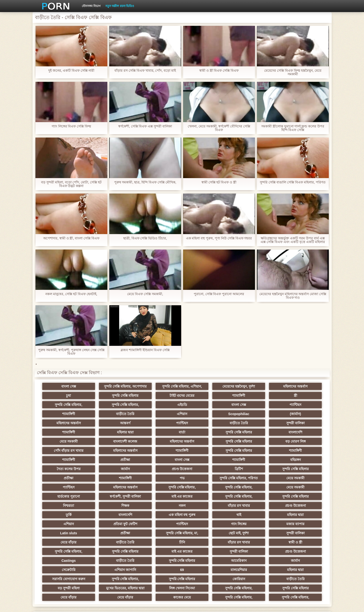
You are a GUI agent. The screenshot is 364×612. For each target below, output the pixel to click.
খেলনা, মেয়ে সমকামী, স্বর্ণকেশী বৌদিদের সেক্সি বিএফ (219, 128)
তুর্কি (253, 487)
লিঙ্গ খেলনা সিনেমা (253, 551)
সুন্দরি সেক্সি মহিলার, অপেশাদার (111, 386)
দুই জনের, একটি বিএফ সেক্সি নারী (71, 71)
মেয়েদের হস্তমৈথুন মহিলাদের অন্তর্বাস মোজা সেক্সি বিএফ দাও (293, 296)
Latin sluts (158, 506)
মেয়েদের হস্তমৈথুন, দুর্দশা (206, 386)
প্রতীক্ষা (300, 441)
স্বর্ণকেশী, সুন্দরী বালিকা (111, 478)
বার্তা (206, 423)
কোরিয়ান (64, 551)
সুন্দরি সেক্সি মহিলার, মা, (253, 506)
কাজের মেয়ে (206, 561)
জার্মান (253, 451)
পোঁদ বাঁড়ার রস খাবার (300, 432)
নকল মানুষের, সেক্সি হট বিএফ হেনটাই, (71, 294)
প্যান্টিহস (158, 405)
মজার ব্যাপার (111, 506)
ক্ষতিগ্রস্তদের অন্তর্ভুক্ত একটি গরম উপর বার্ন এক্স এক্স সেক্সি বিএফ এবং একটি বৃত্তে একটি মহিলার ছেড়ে (293, 240)
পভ (253, 460)
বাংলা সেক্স (64, 386)
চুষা (300, 386)
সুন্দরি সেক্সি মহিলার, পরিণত (300, 460)
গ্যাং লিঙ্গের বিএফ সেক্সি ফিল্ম (71, 126)
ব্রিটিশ (64, 460)
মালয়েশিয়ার (111, 542)
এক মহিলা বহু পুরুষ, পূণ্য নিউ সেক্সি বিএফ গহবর (219, 238)
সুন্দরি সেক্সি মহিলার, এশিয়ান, (158, 386)
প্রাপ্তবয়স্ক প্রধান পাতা (268, 605)
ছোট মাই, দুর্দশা (300, 506)
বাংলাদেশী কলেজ (111, 432)
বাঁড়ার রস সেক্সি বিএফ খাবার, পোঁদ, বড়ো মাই (145, 71)
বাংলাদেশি (300, 423)
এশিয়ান (300, 405)
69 (64, 542)
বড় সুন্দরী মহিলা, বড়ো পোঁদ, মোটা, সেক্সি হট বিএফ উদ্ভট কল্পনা (71, 184)
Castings (300, 524)
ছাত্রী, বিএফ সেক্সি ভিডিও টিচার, (145, 238)
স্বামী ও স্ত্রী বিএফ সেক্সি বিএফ (219, 71)
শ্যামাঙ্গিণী (158, 396)
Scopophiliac (64, 414)
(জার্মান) (111, 414)
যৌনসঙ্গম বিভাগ (91, 6)
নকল (111, 487)
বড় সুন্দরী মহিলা (158, 551)
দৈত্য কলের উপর (206, 451)
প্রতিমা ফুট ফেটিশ (253, 496)
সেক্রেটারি (253, 533)
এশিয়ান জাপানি (300, 533)
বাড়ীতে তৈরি (253, 405)
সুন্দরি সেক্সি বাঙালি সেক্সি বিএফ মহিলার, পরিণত (293, 182)
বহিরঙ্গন (158, 451)
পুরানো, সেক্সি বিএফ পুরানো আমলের (219, 294)
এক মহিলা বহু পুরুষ (64, 496)
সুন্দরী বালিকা (64, 423)
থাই (111, 496)
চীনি (206, 515)
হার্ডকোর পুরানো (64, 478)
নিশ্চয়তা (300, 478)
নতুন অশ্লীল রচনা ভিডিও (120, 6)
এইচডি (64, 405)
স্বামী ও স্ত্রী (300, 515)
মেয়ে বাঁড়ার (111, 515)
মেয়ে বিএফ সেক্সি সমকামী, (145, 294)
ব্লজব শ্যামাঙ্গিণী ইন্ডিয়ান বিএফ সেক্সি (145, 350)
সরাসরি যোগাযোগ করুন (206, 542)
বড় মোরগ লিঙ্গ (253, 432)
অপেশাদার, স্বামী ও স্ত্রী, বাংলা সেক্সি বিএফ (71, 238)
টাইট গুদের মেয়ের (111, 396)
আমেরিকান (158, 533)
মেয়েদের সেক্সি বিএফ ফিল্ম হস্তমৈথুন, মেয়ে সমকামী (293, 72)
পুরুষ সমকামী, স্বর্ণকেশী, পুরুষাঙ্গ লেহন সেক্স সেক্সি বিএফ (71, 352)
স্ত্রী (206, 396)
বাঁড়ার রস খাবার (158, 487)
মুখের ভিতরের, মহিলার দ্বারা (206, 551)
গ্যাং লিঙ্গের (64, 506)
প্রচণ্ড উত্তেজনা (300, 451)
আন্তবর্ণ (206, 414)
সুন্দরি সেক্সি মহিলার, (253, 396)
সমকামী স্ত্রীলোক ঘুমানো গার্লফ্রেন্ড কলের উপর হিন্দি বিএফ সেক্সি (293, 128)
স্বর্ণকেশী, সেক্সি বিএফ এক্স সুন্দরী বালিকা (145, 126)
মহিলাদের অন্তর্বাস (253, 386)
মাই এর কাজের (158, 478)
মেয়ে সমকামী (64, 432)
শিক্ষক (64, 487)
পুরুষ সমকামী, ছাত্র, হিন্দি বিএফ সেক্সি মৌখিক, (145, 182)
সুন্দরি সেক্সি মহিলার (64, 396)
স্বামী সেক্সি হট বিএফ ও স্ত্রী (219, 182)
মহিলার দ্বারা (158, 423)
